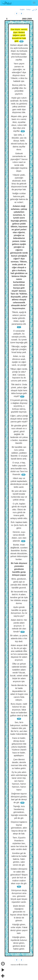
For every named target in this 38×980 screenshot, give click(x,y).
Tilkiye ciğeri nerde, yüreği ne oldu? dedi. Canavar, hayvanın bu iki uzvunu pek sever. (19, 375)
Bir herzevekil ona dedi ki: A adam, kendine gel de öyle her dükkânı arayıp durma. (19, 597)
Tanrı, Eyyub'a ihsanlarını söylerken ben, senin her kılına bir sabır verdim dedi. (19, 843)
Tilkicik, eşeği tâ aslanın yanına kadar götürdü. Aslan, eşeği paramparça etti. (19, 318)
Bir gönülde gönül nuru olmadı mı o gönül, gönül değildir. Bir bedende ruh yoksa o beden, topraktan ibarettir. (19, 434)
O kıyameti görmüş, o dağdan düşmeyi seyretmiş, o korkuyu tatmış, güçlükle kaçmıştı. (19, 406)
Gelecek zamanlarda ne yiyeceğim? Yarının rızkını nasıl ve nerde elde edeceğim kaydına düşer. (19, 162)
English (22, 10)
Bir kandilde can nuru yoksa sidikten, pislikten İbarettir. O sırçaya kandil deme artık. (19, 453)
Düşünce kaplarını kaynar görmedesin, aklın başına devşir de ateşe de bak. (19, 828)
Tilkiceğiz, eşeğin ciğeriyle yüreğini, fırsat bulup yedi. (19, 349)
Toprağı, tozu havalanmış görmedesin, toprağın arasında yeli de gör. (19, 812)
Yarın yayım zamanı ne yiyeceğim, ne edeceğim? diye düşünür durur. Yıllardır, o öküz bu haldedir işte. (19, 72)
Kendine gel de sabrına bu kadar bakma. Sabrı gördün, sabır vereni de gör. (19, 859)
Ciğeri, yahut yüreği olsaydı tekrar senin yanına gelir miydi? (19, 419)
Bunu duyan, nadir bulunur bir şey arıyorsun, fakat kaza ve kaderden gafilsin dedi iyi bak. (19, 710)
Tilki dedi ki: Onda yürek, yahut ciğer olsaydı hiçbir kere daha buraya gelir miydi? (19, 390)
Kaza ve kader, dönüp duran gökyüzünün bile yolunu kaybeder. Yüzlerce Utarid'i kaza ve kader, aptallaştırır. (19, 747)
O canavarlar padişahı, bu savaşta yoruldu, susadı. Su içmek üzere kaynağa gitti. (19, 337)
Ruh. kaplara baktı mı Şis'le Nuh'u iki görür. (19, 525)
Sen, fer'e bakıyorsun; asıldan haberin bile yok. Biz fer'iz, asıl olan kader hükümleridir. (19, 728)
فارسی (34, 10)
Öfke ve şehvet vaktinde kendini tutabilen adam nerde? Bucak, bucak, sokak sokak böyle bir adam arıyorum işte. (19, 673)
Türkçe (28, 10)
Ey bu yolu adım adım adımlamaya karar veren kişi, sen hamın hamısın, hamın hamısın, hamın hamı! (19, 781)
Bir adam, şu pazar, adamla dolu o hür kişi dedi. (19, 638)
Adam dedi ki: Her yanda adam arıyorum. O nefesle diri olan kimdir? (19, 626)
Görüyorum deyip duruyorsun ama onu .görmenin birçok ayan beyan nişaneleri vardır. (19, 896)
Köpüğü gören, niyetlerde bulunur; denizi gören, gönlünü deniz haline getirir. (19, 943)
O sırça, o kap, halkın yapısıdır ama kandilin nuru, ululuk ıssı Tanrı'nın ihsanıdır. (19, 468)
